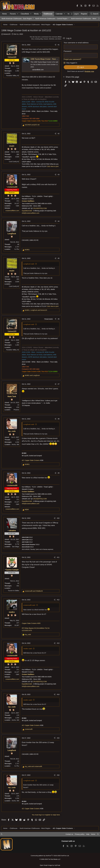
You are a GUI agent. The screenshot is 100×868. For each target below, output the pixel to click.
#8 (58, 419)
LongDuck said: (29, 264)
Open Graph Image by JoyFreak (50, 865)
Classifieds (25, 14)
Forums (13, 14)
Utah (18, 206)
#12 (58, 603)
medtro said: (28, 652)
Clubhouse (48, 14)
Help (87, 834)
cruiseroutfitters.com (13, 211)
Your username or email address (76, 43)
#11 (58, 561)
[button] (18, 14)
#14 (58, 698)
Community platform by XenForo (50, 856)
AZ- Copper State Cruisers (31, 464)
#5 (58, 259)
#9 (58, 476)
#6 (58, 319)
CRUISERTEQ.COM (40, 209)
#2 (58, 134)
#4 (58, 221)
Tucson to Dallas (14, 594)
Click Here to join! (53, 167)
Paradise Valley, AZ (13, 76)
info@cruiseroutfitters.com (31, 213)
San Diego (16, 550)
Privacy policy (79, 834)
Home (4, 14)
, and (36, 310)
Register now (89, 72)
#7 (58, 384)
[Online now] (12, 185)
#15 (58, 741)
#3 (58, 175)
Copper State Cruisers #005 (31, 627)
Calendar (59, 14)
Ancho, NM (16, 445)
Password (67, 51)
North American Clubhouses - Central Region (51, 19)
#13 (58, 646)
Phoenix (17, 410)
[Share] (55, 45)
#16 (58, 778)
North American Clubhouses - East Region (17, 19)
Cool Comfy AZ (14, 162)
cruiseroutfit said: (30, 608)
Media (36, 14)
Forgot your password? (72, 59)
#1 (58, 45)
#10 (58, 521)
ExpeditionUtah (27, 211)
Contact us (69, 834)
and (32, 125)
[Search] (94, 14)
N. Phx (17, 249)
